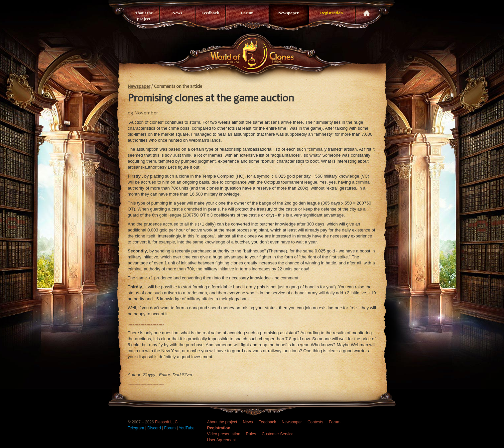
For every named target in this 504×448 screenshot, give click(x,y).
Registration (332, 13)
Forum (247, 13)
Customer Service (277, 434)
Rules (251, 434)
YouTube (187, 428)
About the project (143, 16)
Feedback (210, 13)
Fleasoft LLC (166, 422)
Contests (315, 422)
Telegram (136, 428)
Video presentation (224, 434)
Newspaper (288, 13)
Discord (155, 428)
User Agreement (222, 440)
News (177, 13)
